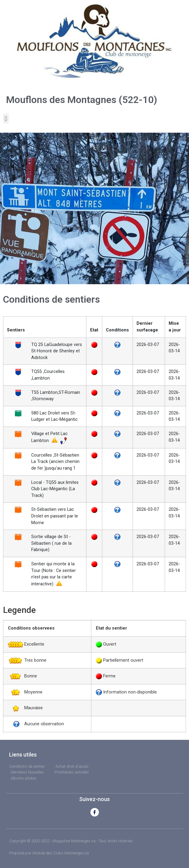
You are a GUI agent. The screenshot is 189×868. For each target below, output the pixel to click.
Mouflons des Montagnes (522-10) (82, 100)
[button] (6, 119)
